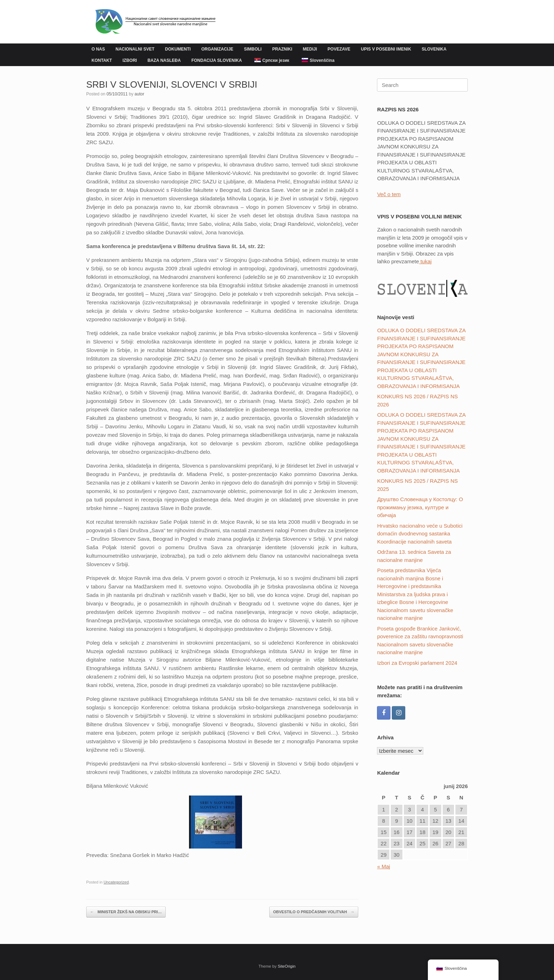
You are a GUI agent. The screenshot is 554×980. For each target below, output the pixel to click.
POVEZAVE (339, 49)
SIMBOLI (253, 49)
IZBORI (130, 60)
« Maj (384, 866)
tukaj (425, 261)
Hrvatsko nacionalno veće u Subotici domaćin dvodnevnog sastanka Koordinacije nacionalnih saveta (420, 534)
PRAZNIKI (282, 49)
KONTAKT (102, 60)
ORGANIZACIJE (217, 49)
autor (139, 94)
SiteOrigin (287, 966)
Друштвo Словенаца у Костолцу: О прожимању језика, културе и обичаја (420, 507)
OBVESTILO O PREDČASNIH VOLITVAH (314, 912)
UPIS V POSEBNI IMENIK (386, 49)
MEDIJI (310, 49)
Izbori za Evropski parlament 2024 (417, 663)
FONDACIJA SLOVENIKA (217, 60)
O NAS (98, 49)
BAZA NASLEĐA (164, 60)
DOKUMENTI (178, 49)
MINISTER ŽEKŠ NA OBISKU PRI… (126, 912)
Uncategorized (116, 882)
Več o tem (389, 194)
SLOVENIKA (434, 49)
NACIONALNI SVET (135, 49)
